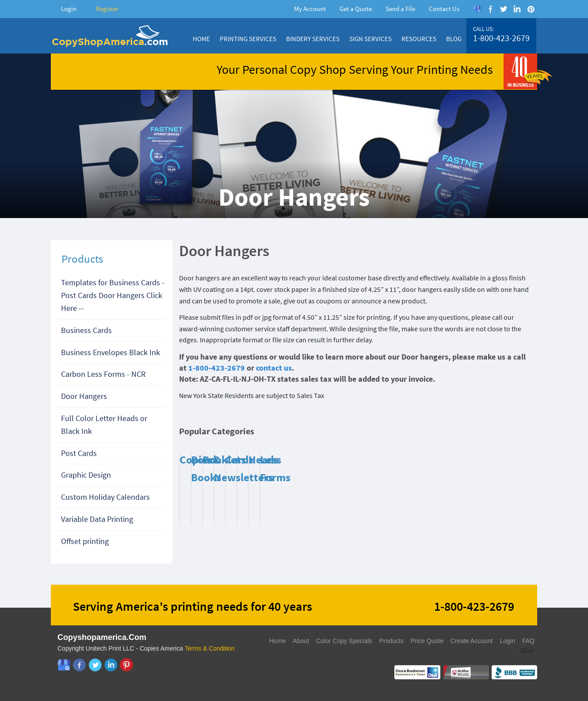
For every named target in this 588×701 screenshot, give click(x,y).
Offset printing (85, 541)
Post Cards (79, 453)
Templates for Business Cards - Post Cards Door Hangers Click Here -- (113, 295)
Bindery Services (313, 39)
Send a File (400, 9)
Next (522, 433)
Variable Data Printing (97, 519)
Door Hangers (84, 396)
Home (201, 39)
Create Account (472, 641)
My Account (310, 9)
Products (391, 641)
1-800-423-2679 (501, 38)
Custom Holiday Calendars (105, 497)
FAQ (528, 641)
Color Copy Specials (344, 641)
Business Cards (86, 330)
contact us (274, 368)
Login (69, 9)
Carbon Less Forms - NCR (103, 374)
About (301, 641)
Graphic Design (86, 475)
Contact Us (444, 9)
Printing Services (248, 39)
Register (107, 9)
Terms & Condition (210, 648)
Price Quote (427, 641)
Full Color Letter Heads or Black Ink (104, 425)
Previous (511, 433)
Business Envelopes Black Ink (111, 352)
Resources (419, 39)
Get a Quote (356, 9)
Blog (454, 39)
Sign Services (370, 39)
